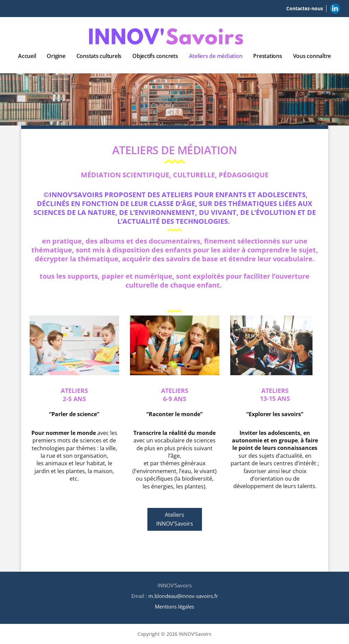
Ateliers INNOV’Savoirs (175, 519)
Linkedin (335, 7)
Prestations (267, 56)
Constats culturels (99, 56)
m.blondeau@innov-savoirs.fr (183, 596)
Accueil (27, 56)
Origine (56, 56)
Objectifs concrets (155, 56)
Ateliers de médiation (216, 56)
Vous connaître (312, 56)
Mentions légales (174, 606)
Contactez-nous (305, 8)
